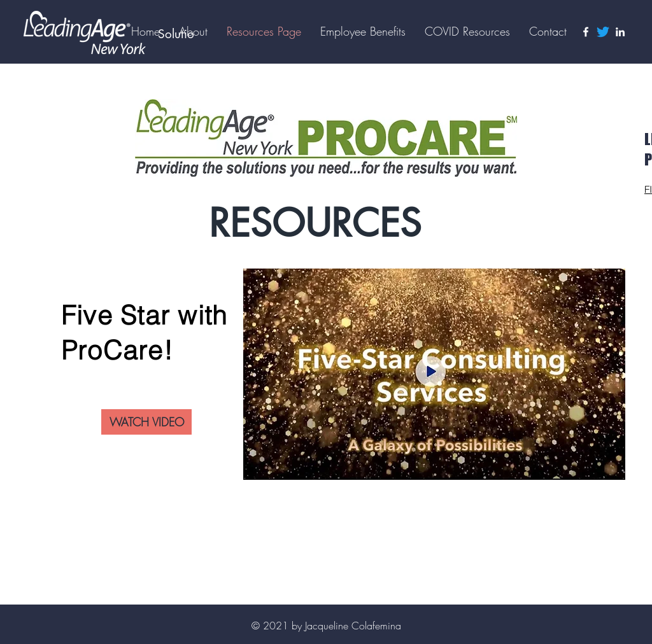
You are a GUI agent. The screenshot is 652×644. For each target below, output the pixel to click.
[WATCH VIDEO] (146, 422)
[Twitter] (603, 32)
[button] (363, 31)
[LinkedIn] (620, 32)
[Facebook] (586, 32)
